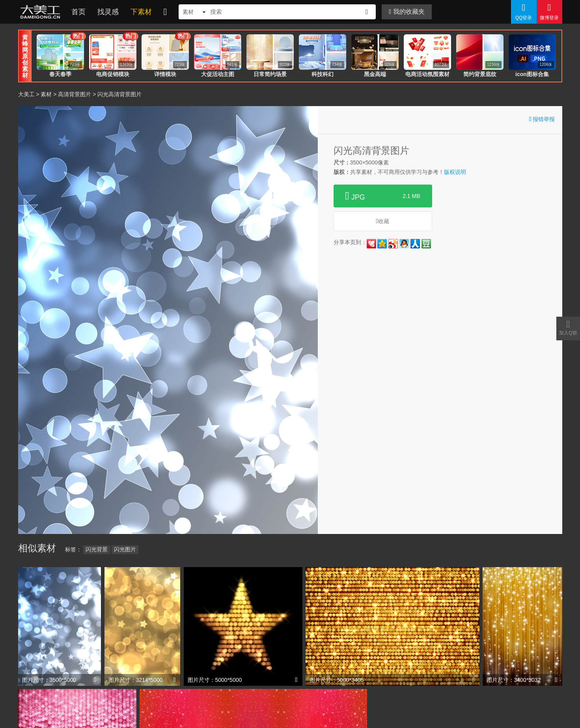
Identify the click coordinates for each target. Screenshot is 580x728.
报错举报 (542, 119)
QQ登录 (524, 11)
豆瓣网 (426, 244)
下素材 (141, 12)
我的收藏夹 (407, 12)
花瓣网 (371, 244)
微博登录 (549, 11)
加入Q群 (568, 327)
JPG (383, 196)
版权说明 (455, 172)
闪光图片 (125, 549)
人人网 (415, 244)
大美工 (42, 12)
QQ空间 (382, 244)
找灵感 (108, 12)
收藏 (383, 221)
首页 (78, 12)
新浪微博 (393, 244)
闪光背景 (97, 549)
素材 (46, 94)
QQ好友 (404, 244)
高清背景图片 (75, 94)
